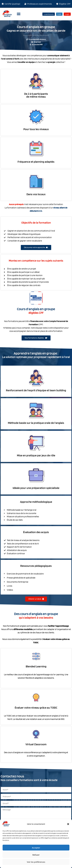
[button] (68, 824)
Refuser (36, 855)
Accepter (36, 848)
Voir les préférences (36, 862)
